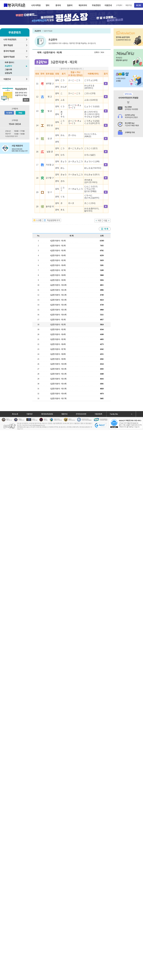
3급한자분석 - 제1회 (58, 320)
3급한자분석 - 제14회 (58, 384)
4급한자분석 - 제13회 (58, 300)
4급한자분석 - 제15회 (58, 310)
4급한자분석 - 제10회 (58, 285)
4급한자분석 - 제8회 (58, 275)
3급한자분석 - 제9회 (58, 359)
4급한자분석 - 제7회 (58, 270)
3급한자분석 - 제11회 (58, 369)
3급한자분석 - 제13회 (58, 379)
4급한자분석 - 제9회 (58, 280)
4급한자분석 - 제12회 (58, 295)
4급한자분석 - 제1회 (58, 241)
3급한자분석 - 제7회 (58, 349)
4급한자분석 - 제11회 (58, 290)
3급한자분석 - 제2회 (58, 324)
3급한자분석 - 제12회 (58, 374)
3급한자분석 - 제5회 (58, 339)
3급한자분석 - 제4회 (58, 334)
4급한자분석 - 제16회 (58, 315)
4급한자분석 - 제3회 (58, 250)
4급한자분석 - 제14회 (58, 305)
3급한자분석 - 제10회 (58, 364)
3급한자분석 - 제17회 (58, 398)
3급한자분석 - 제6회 (58, 344)
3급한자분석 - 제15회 (58, 389)
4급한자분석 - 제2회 (58, 246)
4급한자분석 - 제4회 (58, 255)
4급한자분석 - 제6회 (58, 265)
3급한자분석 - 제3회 (58, 329)
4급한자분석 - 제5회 (58, 260)
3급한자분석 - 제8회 (58, 354)
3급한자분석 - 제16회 (58, 394)
